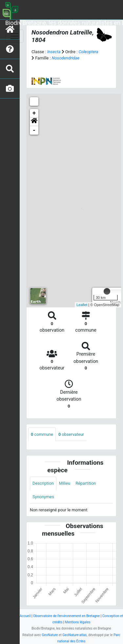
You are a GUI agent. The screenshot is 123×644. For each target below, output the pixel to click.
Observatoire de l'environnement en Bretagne (66, 616)
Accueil (25, 616)
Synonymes (43, 497)
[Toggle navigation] (14, 36)
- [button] (34, 130)
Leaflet (82, 305)
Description (43, 483)
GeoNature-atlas (74, 635)
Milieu (65, 483)
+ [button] (34, 113)
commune (42, 434)
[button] (34, 122)
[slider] (107, 291)
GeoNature (50, 635)
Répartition (86, 483)
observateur (71, 434)
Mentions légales (78, 622)
